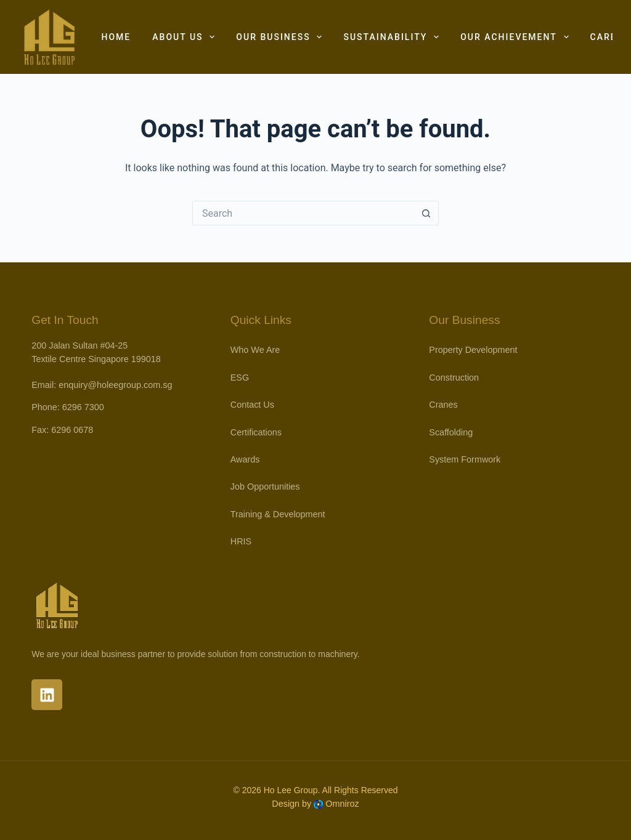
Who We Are (255, 350)
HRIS (241, 541)
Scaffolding (451, 432)
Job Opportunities (265, 487)
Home (116, 37)
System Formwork (465, 459)
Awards (245, 459)
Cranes (443, 405)
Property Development (473, 350)
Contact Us (252, 405)
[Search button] (426, 213)
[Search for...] (303, 213)
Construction (454, 378)
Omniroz (342, 804)
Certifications (256, 432)
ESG (240, 378)
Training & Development (278, 514)
